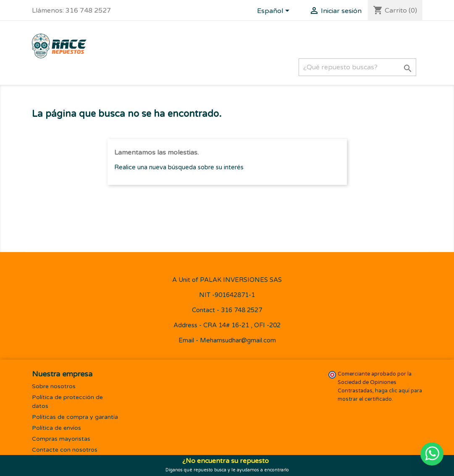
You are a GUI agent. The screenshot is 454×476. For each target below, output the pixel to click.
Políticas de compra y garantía (75, 417)
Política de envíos (56, 428)
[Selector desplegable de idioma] (275, 11)
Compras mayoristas (61, 439)
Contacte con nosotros (65, 450)
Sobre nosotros (54, 386)
